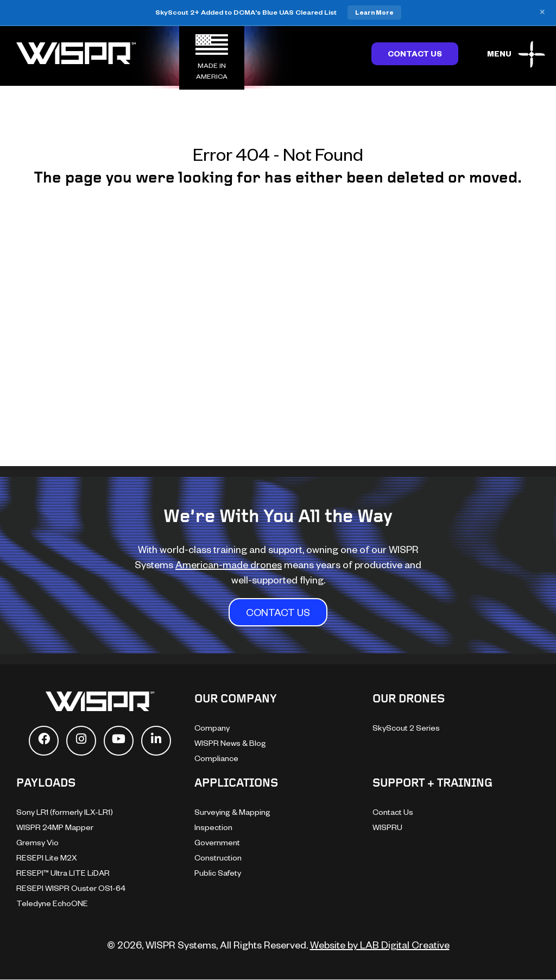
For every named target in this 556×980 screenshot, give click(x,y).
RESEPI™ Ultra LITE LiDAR (63, 873)
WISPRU (387, 827)
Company (212, 728)
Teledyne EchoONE (52, 903)
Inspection (213, 827)
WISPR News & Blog (230, 743)
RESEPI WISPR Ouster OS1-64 (71, 888)
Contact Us (415, 54)
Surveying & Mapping (232, 812)
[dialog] (536, 958)
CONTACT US (278, 612)
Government (217, 842)
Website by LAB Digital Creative (380, 944)
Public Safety (218, 873)
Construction (218, 857)
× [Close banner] (542, 12)
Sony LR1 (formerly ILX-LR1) (65, 812)
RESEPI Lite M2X (47, 857)
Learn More (374, 12)
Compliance (216, 758)
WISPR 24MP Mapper (55, 827)
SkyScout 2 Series (406, 728)
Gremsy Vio (37, 842)
